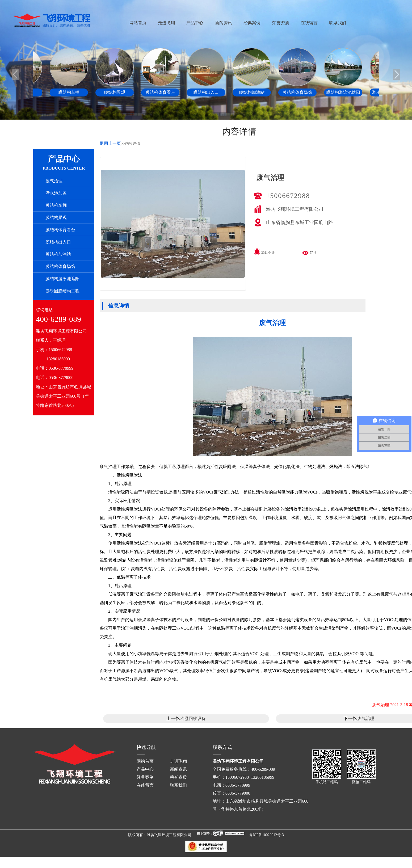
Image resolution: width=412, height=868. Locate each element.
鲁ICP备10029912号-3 (266, 835)
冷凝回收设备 (193, 719)
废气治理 (54, 181)
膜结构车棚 (56, 205)
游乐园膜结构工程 (62, 291)
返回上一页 (110, 143)
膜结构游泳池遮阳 (62, 279)
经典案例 (252, 23)
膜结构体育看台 (60, 230)
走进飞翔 (166, 23)
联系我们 (338, 23)
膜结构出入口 (58, 242)
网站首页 (138, 23)
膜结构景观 (56, 218)
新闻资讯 (224, 23)
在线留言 (309, 23)
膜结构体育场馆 (60, 266)
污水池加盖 (56, 193)
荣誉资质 (281, 23)
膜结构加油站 (58, 254)
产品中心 (195, 23)
